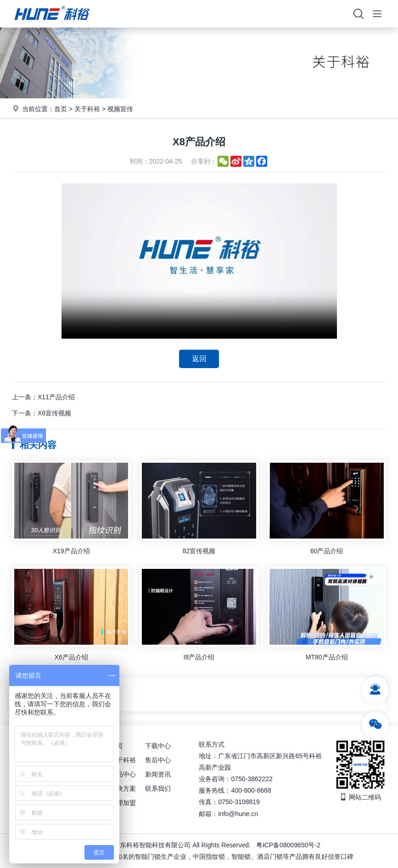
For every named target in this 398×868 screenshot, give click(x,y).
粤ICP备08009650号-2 (288, 845)
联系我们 (158, 789)
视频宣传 (120, 109)
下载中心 (158, 745)
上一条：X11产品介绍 (43, 397)
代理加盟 (123, 803)
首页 (61, 109)
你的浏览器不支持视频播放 (199, 261)
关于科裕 (87, 109)
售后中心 (158, 760)
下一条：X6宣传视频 (42, 414)
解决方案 (123, 789)
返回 (199, 359)
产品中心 (123, 774)
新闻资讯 (158, 774)
